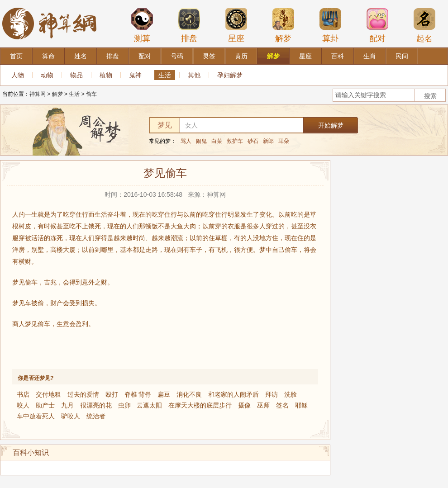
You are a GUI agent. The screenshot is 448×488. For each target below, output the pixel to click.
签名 (282, 405)
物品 (76, 75)
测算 (142, 25)
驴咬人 (71, 416)
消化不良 (189, 394)
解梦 (283, 25)
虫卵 (124, 405)
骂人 (186, 141)
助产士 (45, 405)
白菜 (217, 141)
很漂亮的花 (96, 405)
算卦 (330, 25)
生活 (165, 75)
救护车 (235, 141)
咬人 (23, 405)
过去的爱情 (83, 394)
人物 (18, 75)
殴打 (112, 394)
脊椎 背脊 (138, 394)
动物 (47, 75)
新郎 (268, 141)
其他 (194, 75)
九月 (67, 405)
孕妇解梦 (230, 75)
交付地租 (48, 394)
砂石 (253, 141)
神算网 (38, 94)
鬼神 (135, 75)
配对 (377, 25)
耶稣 (301, 405)
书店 (23, 394)
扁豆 (164, 394)
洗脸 (291, 394)
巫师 (263, 405)
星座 (236, 25)
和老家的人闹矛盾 (234, 394)
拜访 (272, 394)
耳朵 (284, 141)
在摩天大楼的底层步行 (200, 405)
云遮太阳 (149, 405)
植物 (106, 75)
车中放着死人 (36, 416)
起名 (424, 25)
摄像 (244, 405)
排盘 (189, 25)
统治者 (96, 416)
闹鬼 (201, 141)
